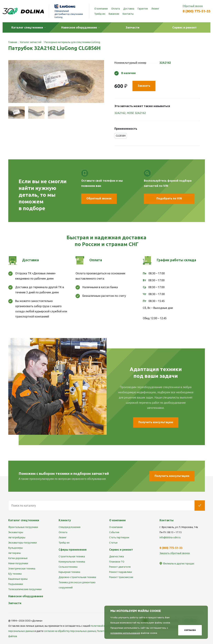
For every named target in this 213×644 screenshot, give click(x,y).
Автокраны (15, 553)
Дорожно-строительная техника (77, 577)
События (114, 532)
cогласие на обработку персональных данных (70, 631)
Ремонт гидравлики (121, 572)
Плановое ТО (117, 562)
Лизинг (155, 9)
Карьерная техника (69, 572)
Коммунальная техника (72, 562)
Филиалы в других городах (179, 564)
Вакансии (114, 14)
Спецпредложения (70, 527)
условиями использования (125, 633)
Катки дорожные (18, 558)
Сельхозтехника (68, 567)
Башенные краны (18, 579)
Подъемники (16, 584)
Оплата (116, 9)
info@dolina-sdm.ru (170, 537)
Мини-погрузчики (18, 563)
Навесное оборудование (26, 596)
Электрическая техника (22, 569)
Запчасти (15, 603)
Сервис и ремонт (121, 550)
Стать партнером (119, 537)
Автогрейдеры (17, 537)
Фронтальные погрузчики (23, 527)
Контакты (128, 14)
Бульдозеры (16, 548)
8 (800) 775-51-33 (197, 11)
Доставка (129, 9)
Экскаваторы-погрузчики (23, 543)
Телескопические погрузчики (25, 589)
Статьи (113, 543)
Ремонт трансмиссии (121, 577)
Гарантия (143, 9)
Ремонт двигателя (120, 567)
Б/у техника (15, 574)
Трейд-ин (100, 14)
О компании (101, 9)
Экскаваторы (16, 532)
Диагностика (117, 556)
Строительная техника (72, 556)
